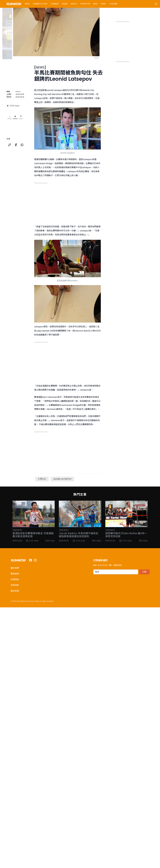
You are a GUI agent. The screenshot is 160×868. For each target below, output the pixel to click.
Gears (65, 4)
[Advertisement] (135, 39)
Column (113, 4)
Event (104, 4)
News (27, 4)
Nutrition (85, 4)
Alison (18, 92)
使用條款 (15, 585)
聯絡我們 (15, 574)
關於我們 (15, 568)
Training (55, 4)
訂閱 (144, 572)
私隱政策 (15, 579)
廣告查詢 (15, 591)
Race (95, 4)
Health (74, 4)
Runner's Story (40, 4)
